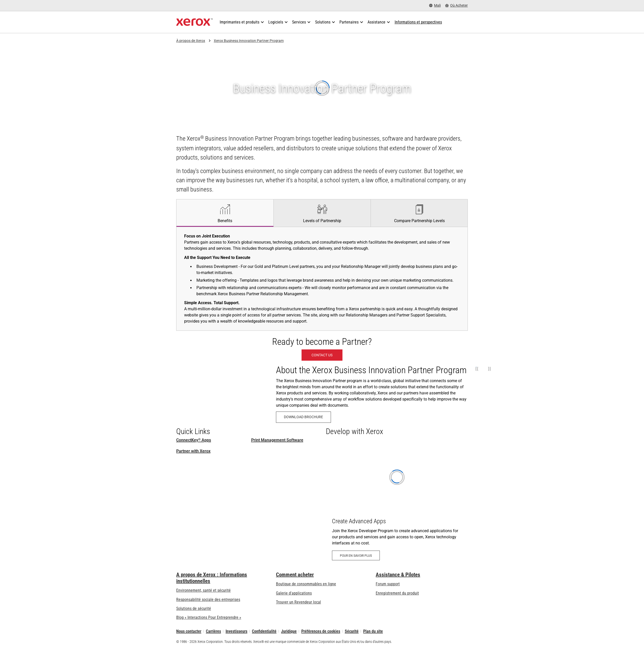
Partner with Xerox (193, 451)
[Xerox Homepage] (195, 22)
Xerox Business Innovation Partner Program (249, 41)
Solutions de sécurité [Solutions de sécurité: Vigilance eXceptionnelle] (194, 608)
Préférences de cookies (321, 631)
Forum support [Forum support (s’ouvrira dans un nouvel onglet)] (388, 584)
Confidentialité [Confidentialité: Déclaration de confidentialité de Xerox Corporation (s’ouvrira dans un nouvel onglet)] (264, 631)
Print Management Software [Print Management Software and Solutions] (277, 440)
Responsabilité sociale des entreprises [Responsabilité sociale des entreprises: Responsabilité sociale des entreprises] (208, 600)
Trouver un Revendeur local (298, 602)
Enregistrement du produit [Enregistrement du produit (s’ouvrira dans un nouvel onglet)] (397, 593)
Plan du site (373, 631)
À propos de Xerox (191, 41)
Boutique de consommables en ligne (306, 584)
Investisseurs (236, 631)
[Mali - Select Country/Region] (435, 5)
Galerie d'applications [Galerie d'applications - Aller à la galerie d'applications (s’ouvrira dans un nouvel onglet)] (294, 593)
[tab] (225, 213)
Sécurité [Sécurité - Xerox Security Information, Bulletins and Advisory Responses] (352, 631)
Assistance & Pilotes (398, 575)
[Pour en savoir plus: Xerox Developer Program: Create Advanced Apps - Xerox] (397, 504)
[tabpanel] (322, 279)
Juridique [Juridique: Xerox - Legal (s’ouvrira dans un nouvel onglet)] (289, 631)
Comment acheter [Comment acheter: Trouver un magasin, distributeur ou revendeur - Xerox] (295, 575)
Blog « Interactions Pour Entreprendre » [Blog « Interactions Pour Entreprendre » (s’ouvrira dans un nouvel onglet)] (209, 617)
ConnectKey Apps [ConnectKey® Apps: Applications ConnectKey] (194, 440)
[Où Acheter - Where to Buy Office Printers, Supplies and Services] (457, 5)
